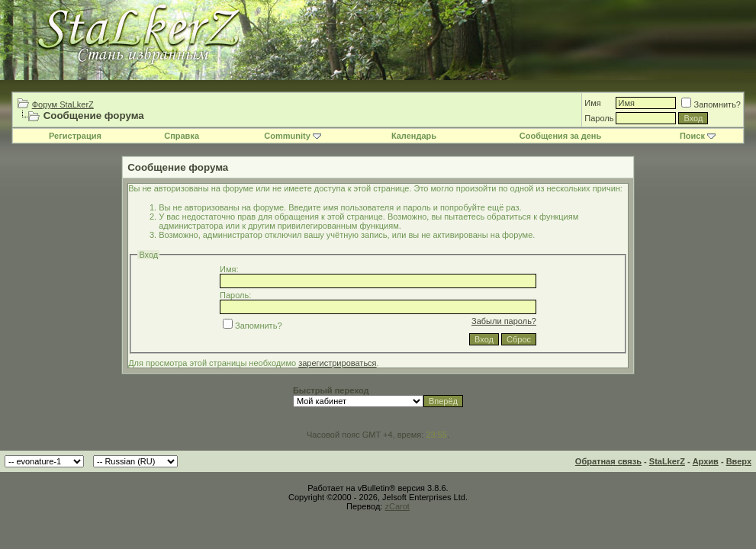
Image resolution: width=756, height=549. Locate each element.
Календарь (414, 136)
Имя (592, 103)
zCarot (397, 506)
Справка (182, 136)
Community (293, 136)
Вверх (739, 461)
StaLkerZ (667, 461)
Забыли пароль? (504, 321)
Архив (706, 461)
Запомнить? (711, 104)
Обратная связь (608, 461)
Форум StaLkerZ (63, 104)
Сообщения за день (560, 136)
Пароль (599, 118)
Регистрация (75, 136)
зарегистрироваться (337, 363)
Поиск (698, 136)
